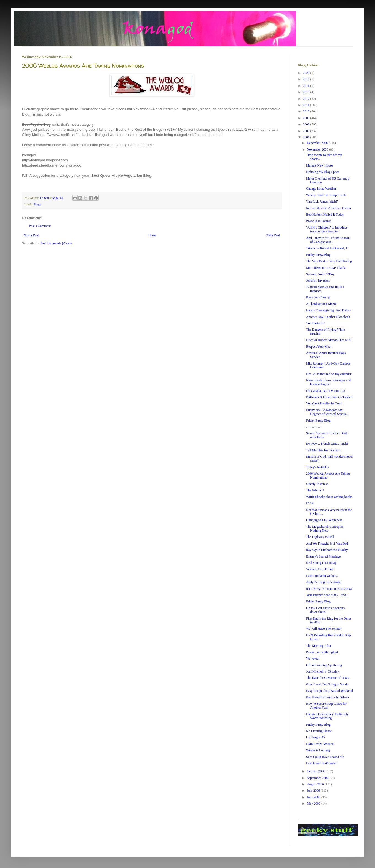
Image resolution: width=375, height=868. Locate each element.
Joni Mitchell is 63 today (322, 671)
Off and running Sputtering (324, 665)
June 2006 (314, 797)
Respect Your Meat (319, 347)
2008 (307, 124)
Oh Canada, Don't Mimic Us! (326, 391)
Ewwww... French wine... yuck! (327, 444)
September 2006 (318, 778)
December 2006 (318, 143)
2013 (307, 92)
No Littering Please (319, 731)
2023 (307, 73)
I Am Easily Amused (320, 744)
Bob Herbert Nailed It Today (325, 215)
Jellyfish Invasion (318, 280)
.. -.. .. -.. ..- (314, 427)
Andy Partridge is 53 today (324, 582)
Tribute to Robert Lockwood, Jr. (327, 248)
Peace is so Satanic (319, 221)
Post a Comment (40, 226)
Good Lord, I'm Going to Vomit (327, 684)
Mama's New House (319, 165)
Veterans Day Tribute (320, 569)
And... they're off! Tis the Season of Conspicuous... (328, 240)
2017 (307, 79)
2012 (307, 99)
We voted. (313, 658)
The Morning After (319, 646)
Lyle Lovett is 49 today (321, 763)
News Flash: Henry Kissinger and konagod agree (328, 382)
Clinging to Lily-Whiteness (324, 520)
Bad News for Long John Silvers (328, 697)
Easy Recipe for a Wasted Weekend (330, 691)
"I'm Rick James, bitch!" (322, 202)
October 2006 (316, 771)
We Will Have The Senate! (324, 629)
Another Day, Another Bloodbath (328, 317)
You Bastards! (315, 323)
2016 (307, 86)
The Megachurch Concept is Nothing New (325, 529)
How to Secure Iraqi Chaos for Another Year (326, 706)
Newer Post (31, 235)
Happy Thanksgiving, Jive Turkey (329, 310)
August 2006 (316, 784)
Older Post (273, 235)
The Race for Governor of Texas (327, 678)
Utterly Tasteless (317, 484)
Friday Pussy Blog (318, 255)
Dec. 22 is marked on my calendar (329, 374)
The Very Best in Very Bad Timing (329, 261)
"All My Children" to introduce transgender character (327, 229)
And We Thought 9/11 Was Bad (327, 543)
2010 (307, 111)
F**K (310, 503)
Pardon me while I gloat (322, 652)
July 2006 (314, 791)
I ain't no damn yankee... (322, 576)
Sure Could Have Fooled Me (325, 757)
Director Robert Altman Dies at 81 (329, 340)
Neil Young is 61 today (321, 563)
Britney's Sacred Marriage (323, 556)
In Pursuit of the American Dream (329, 208)
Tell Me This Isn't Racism (323, 450)
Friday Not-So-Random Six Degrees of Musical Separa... (327, 412)
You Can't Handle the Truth (324, 403)
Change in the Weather (321, 189)
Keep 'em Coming (318, 297)
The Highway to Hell (320, 537)
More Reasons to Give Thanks (326, 268)
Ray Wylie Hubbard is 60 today (327, 550)
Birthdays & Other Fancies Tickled (329, 397)
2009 (307, 118)
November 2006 (318, 149)
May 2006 (314, 803)
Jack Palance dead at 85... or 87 (327, 595)
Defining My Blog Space (323, 172)
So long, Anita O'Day (320, 274)
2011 (307, 105)
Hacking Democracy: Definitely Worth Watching (327, 716)
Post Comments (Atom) (56, 243)
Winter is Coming (318, 750)
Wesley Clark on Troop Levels (326, 195)
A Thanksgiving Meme (321, 304)
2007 (307, 131)
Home (152, 235)
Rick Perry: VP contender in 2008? (329, 589)
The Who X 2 (315, 490)
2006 (307, 137)
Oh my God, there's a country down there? (326, 610)
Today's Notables (317, 467)
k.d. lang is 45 (315, 737)
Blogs (37, 204)
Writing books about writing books (329, 497)
